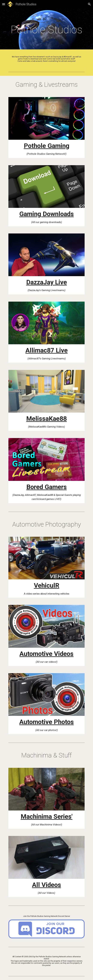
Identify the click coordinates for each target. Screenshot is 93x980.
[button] (4, 4)
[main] (46, 30)
